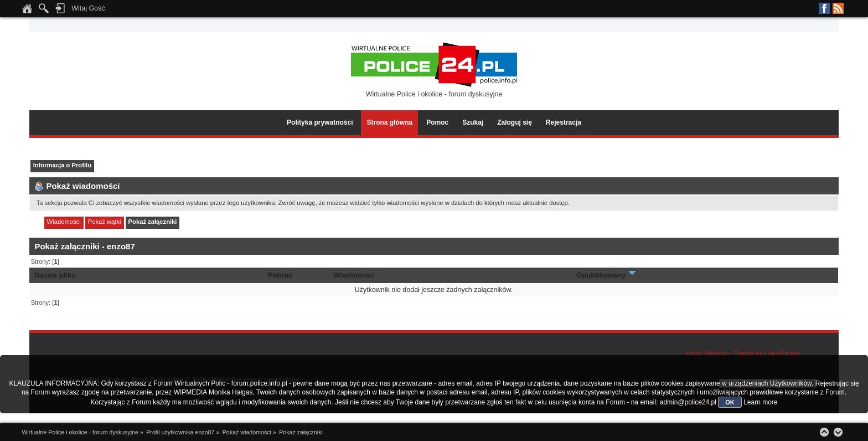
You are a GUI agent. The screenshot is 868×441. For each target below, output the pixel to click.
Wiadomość (354, 275)
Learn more (760, 402)
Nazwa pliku (56, 275)
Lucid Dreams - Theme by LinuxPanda (743, 353)
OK (730, 402)
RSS (838, 8)
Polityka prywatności (320, 122)
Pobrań (280, 275)
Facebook (824, 8)
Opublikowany (606, 275)
